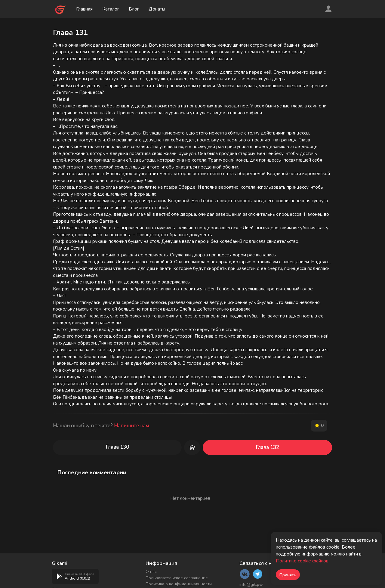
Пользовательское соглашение (177, 578)
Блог (134, 9)
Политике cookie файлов (302, 561)
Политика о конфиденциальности (179, 584)
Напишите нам (131, 426)
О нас (151, 572)
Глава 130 (117, 447)
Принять (288, 575)
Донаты (157, 9)
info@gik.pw (251, 585)
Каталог (111, 9)
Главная (84, 9)
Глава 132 (268, 447)
